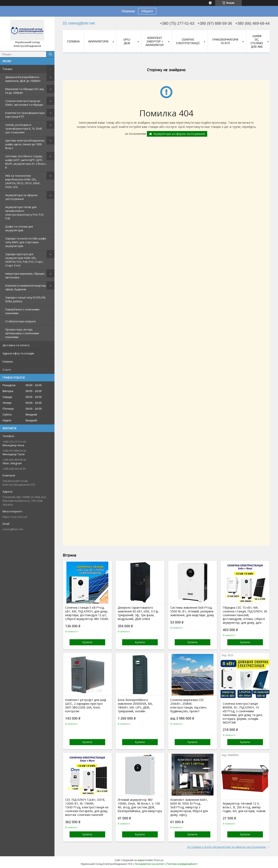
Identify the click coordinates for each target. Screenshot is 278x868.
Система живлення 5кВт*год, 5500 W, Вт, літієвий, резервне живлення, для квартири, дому (192, 611)
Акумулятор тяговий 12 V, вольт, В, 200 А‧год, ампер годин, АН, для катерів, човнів (244, 807)
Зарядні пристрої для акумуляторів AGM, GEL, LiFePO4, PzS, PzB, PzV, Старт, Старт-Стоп (24, 260)
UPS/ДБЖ (127, 41)
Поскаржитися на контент (150, 864)
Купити (87, 642)
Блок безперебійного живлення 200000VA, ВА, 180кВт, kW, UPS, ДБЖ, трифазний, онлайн (135, 706)
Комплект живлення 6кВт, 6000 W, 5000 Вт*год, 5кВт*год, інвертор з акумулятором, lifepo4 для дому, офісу (189, 807)
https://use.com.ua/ (15, 517)
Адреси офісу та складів (18, 353)
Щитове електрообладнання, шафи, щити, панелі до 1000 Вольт (25, 144)
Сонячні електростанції (188, 41)
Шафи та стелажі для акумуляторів (19, 228)
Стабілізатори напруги (20, 321)
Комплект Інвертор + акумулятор (155, 41)
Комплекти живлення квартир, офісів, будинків (26, 287)
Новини (8, 361)
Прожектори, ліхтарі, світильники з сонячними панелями (22, 333)
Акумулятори (98, 41)
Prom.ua (158, 860)
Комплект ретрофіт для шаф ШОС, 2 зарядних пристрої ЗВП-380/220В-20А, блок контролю (86, 706)
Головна (73, 41)
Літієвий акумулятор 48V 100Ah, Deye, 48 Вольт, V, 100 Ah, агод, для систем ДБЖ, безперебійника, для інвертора (140, 805)
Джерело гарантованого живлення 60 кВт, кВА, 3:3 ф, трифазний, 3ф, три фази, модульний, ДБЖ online (138, 613)
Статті (7, 370)
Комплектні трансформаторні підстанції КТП (25, 115)
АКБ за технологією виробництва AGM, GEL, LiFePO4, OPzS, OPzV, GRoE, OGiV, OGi (23, 181)
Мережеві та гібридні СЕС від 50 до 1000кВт (24, 91)
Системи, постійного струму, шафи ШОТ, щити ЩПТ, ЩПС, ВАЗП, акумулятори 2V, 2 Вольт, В (26, 162)
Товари (7, 69)
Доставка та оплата (16, 345)
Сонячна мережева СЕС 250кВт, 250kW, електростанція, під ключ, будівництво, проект (189, 706)
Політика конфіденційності (182, 864)
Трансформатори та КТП (225, 41)
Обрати (147, 11)
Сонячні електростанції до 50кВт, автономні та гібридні (24, 103)
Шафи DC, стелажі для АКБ (257, 41)
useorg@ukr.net (13, 529)
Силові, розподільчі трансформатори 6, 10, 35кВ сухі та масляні (24, 129)
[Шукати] (50, 54)
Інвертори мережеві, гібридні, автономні (25, 275)
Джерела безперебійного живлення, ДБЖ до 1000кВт (23, 79)
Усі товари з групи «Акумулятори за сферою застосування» (227, 847)
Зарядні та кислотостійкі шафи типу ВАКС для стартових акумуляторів (26, 242)
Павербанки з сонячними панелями (22, 311)
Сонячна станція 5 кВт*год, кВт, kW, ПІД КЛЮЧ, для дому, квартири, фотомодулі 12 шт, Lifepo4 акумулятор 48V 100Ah (87, 613)
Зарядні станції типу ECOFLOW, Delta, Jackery (26, 299)
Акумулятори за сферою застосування (21, 197)
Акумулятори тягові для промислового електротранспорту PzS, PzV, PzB (25, 213)
